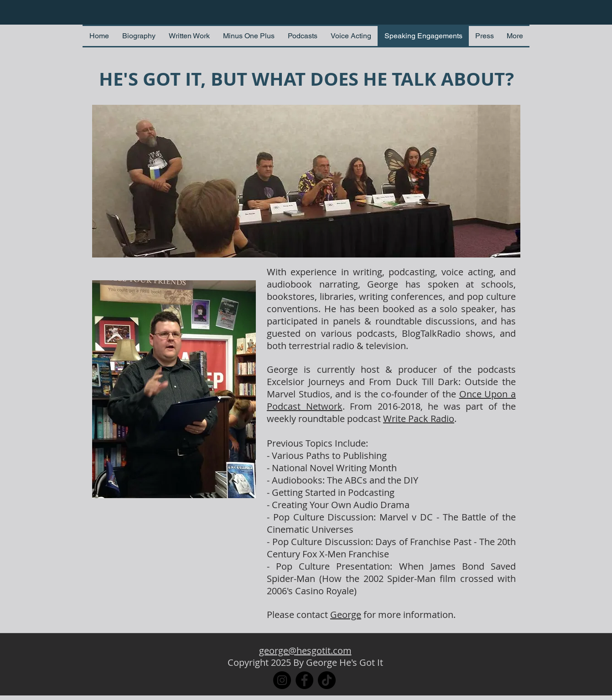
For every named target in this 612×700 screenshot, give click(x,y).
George (346, 615)
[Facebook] (304, 680)
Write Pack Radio (419, 419)
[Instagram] (282, 680)
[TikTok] (327, 680)
